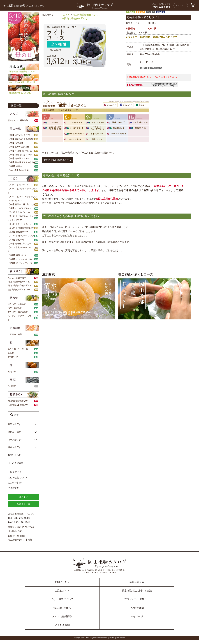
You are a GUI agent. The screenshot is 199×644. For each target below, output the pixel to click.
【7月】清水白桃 (15, 143)
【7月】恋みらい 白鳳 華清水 (21, 139)
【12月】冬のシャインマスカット (23, 263)
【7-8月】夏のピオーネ (18, 185)
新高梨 (11, 353)
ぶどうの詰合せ (15, 308)
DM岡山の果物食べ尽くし (74, 18)
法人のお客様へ (16, 483)
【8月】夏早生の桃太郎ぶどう (21, 205)
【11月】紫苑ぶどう (17, 255)
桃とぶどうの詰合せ (17, 304)
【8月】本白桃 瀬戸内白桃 (20, 151)
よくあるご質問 (16, 463)
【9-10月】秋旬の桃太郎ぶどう (22, 228)
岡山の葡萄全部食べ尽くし (20, 286)
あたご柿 (12, 372)
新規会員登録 (23, 504)
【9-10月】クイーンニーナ (20, 224)
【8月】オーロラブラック (19, 208)
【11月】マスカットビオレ (20, 259)
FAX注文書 (13, 488)
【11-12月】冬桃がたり (18, 170)
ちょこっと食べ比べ (17, 278)
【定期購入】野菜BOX (18, 405)
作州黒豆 (12, 386)
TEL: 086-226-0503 (19, 518)
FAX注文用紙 (137, 608)
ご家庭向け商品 (15, 335)
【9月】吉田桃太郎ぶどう (19, 244)
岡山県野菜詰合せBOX (18, 401)
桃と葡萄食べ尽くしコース (20, 290)
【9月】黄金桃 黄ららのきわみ (22, 162)
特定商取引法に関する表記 (137, 591)
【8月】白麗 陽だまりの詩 (20, 155)
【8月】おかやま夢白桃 (18, 147)
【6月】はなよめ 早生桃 (19, 135)
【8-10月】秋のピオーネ (19, 212)
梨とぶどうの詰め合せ (18, 312)
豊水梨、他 (13, 357)
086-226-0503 (162, 7)
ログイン (23, 497)
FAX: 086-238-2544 (19, 522)
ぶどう (66, 15)
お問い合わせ (14, 455)
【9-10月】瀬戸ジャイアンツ (21, 236)
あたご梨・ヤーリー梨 (18, 349)
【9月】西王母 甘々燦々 (19, 159)
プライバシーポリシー (137, 599)
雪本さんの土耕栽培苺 (18, 121)
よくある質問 (62, 625)
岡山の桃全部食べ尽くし (19, 282)
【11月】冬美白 (15, 166)
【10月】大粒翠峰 (16, 240)
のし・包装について (18, 478)
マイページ (181, 5)
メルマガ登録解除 (62, 616)
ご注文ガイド (14, 472)
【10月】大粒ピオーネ (18, 232)
